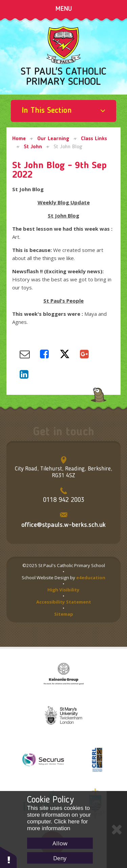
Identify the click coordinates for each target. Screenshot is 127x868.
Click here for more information (58, 825)
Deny (60, 858)
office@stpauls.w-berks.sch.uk (63, 525)
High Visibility (63, 590)
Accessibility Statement (64, 602)
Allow (60, 843)
